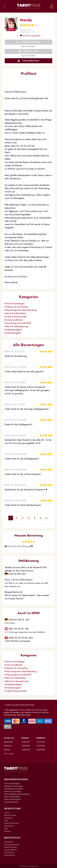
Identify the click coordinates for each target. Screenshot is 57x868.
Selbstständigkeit (14, 330)
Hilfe (6, 829)
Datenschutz (9, 826)
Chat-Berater (9, 852)
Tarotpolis (29, 6)
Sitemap (7, 831)
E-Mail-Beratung (31, 61)
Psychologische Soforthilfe (19, 323)
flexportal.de (34, 866)
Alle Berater (9, 842)
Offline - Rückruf (31, 42)
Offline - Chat (31, 51)
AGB (6, 821)
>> (46, 518)
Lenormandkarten (14, 320)
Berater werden (10, 815)
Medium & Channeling (17, 307)
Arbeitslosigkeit (14, 333)
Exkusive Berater (11, 850)
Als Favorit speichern (30, 36)
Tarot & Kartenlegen (15, 303)
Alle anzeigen (9, 753)
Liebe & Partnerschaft (16, 317)
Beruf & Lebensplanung (17, 326)
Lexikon (7, 813)
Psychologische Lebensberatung (21, 310)
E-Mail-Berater (10, 855)
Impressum (9, 818)
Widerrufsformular (11, 823)
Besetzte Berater (11, 847)
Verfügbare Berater (12, 844)
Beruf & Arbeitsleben (16, 313)
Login (52, 6)
